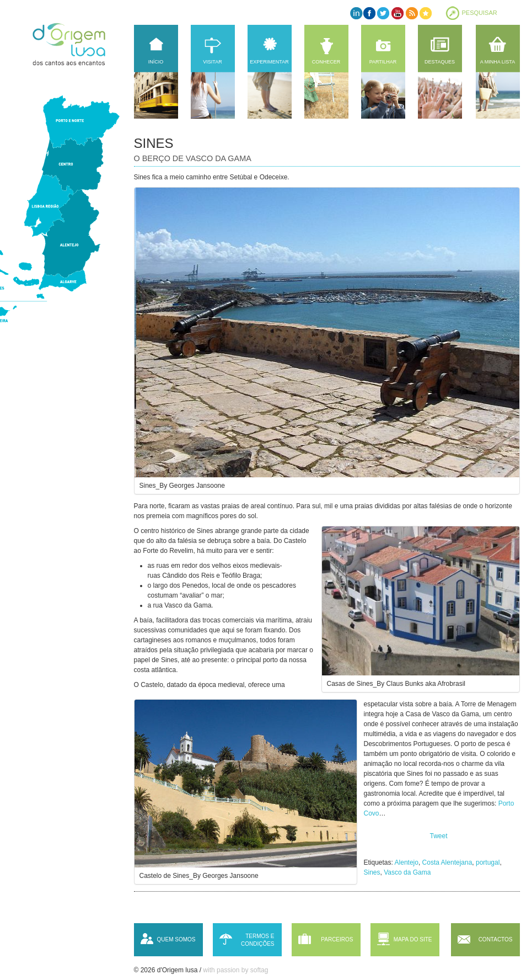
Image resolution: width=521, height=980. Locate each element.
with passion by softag (235, 970)
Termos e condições (258, 940)
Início (156, 62)
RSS (411, 13)
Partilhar (383, 62)
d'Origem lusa (79, 44)
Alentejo (407, 862)
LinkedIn (356, 13)
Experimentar (269, 62)
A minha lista (498, 62)
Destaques (440, 62)
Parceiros (337, 939)
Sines (372, 872)
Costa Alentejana (447, 862)
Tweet (439, 836)
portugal (488, 862)
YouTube (397, 13)
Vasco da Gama (407, 872)
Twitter (383, 13)
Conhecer (326, 62)
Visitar (212, 62)
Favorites (425, 13)
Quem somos (176, 939)
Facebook (370, 13)
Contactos (496, 939)
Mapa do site (413, 939)
